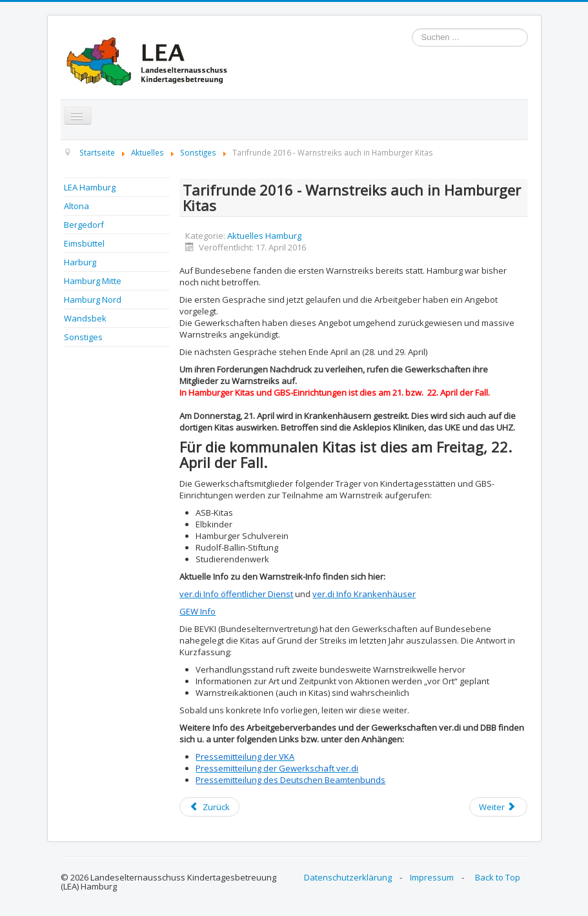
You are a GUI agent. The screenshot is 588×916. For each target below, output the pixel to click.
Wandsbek (85, 318)
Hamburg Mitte (93, 281)
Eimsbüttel (84, 243)
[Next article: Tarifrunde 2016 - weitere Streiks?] (498, 807)
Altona (76, 206)
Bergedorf (84, 225)
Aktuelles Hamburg (264, 236)
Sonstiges (83, 337)
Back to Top (498, 877)
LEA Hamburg (90, 187)
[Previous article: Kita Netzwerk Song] (209, 807)
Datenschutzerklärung (348, 877)
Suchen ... (412, 29)
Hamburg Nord (93, 300)
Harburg (80, 262)
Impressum (432, 877)
